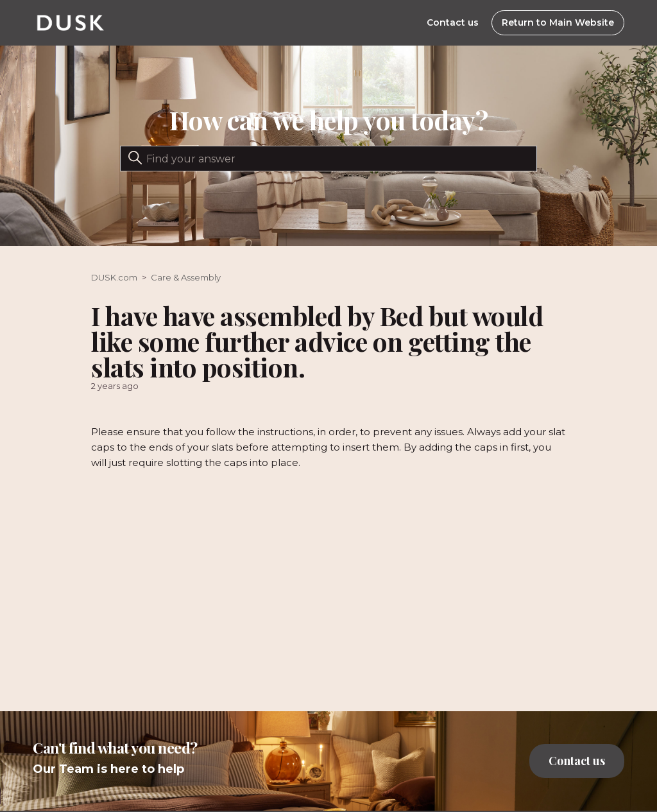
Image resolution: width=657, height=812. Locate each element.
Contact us (453, 23)
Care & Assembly (186, 277)
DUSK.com (114, 277)
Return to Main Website (558, 22)
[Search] (328, 159)
